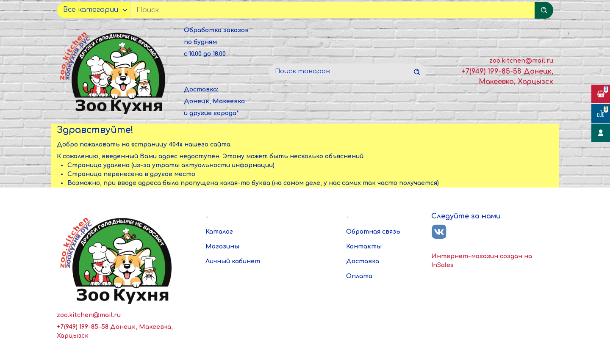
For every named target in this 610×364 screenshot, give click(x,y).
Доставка (363, 261)
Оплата (359, 276)
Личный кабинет (233, 261)
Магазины (222, 247)
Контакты (364, 247)
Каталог (219, 232)
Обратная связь (373, 232)
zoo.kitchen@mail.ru (521, 61)
